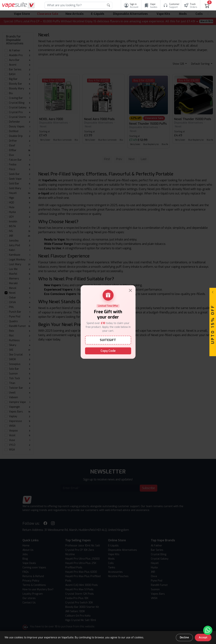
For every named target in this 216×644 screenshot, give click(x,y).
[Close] (130, 290)
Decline (184, 638)
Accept (203, 638)
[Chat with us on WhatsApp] (208, 630)
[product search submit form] (109, 5)
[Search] (75, 5)
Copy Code (108, 351)
